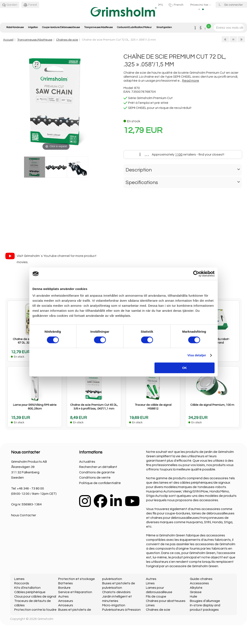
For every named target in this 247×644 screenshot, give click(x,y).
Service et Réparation (75, 592)
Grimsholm (45, 619)
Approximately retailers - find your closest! (182, 155)
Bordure (64, 588)
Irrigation (33, 27)
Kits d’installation (27, 588)
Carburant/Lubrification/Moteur (134, 27)
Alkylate (196, 588)
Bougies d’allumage (205, 601)
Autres (63, 596)
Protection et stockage (77, 579)
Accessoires (199, 583)
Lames (19, 579)
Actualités (87, 462)
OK (185, 368)
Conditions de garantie (97, 472)
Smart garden (164, 27)
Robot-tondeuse (15, 27)
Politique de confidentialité (100, 483)
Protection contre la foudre (35, 610)
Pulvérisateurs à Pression (121, 610)
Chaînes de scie (67, 40)
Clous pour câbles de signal (35, 596)
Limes (150, 583)
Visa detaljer (197, 355)
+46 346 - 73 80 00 (30, 488)
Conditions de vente (95, 478)
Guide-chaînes (201, 579)
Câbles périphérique (30, 592)
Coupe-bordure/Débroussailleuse (61, 27)
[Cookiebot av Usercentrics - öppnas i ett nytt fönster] (196, 274)
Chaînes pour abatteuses (166, 601)
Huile (194, 596)
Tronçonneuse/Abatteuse (98, 27)
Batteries (66, 583)
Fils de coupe (156, 596)
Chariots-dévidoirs (116, 592)
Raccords (22, 583)
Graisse (196, 592)
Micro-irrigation (114, 605)
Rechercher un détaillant (98, 467)
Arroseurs (66, 601)
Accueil (8, 40)
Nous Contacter (24, 515)
